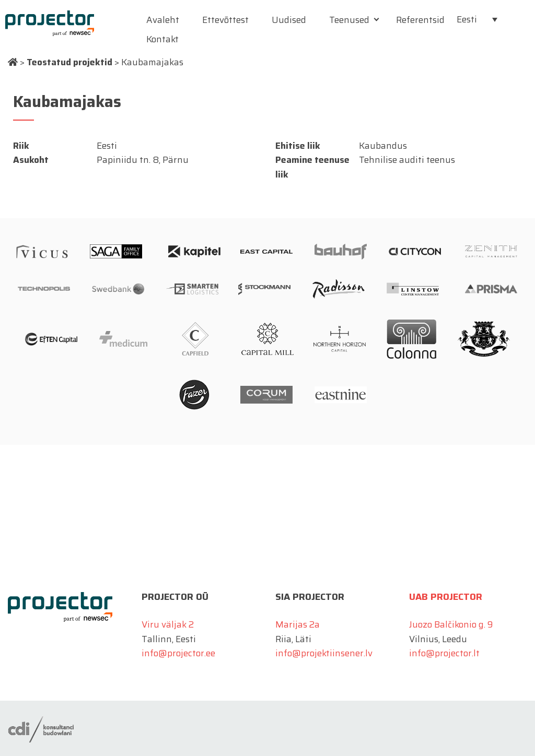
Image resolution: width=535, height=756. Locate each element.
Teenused (349, 20)
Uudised (289, 20)
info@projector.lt (444, 653)
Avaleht (163, 20)
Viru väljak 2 (168, 624)
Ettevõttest (225, 20)
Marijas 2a (298, 624)
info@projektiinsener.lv (324, 653)
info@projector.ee (178, 653)
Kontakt (162, 39)
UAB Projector (446, 597)
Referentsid (420, 20)
